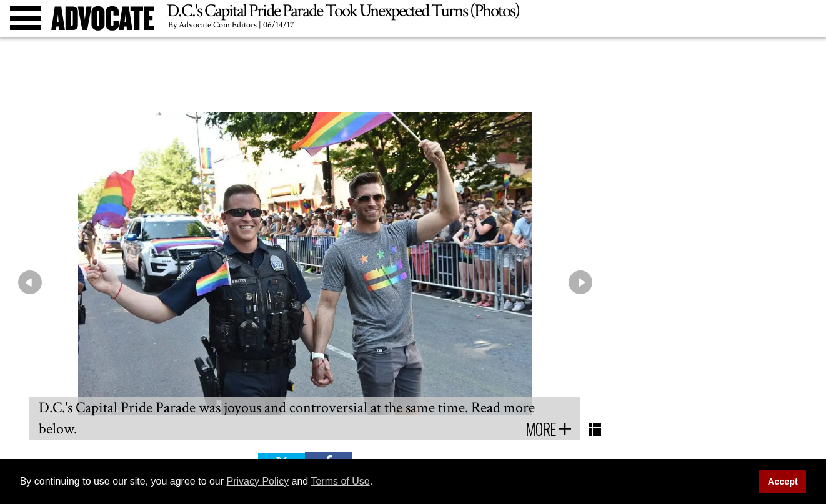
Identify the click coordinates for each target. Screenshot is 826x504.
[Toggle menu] (26, 18)
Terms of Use (340, 481)
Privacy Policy (258, 481)
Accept (783, 482)
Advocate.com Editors (218, 25)
